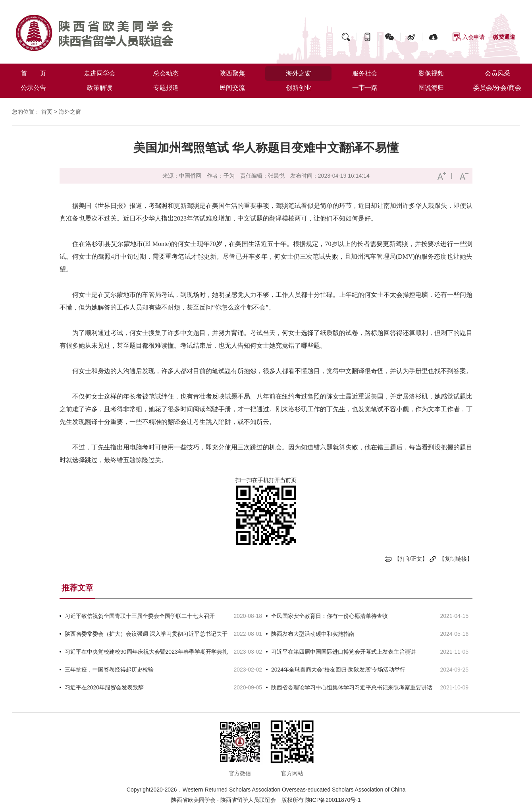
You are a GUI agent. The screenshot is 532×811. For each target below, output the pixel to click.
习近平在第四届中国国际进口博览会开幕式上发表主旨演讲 (343, 652)
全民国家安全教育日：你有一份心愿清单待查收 (330, 616)
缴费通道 (504, 37)
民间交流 (232, 88)
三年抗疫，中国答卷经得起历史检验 (109, 670)
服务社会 (365, 73)
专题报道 (166, 88)
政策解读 (100, 88)
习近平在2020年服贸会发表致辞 (104, 687)
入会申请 (474, 37)
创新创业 (299, 88)
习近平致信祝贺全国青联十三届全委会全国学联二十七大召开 (140, 616)
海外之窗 (299, 73)
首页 (47, 112)
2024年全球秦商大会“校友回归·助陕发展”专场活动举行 (338, 670)
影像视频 (431, 73)
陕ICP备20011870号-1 (333, 800)
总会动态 (166, 73)
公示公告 (33, 88)
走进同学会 (100, 73)
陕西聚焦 (232, 73)
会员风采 (497, 73)
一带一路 (365, 88)
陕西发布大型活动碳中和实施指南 (313, 634)
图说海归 (431, 88)
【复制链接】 (456, 559)
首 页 (33, 73)
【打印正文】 (411, 559)
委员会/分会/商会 (497, 88)
